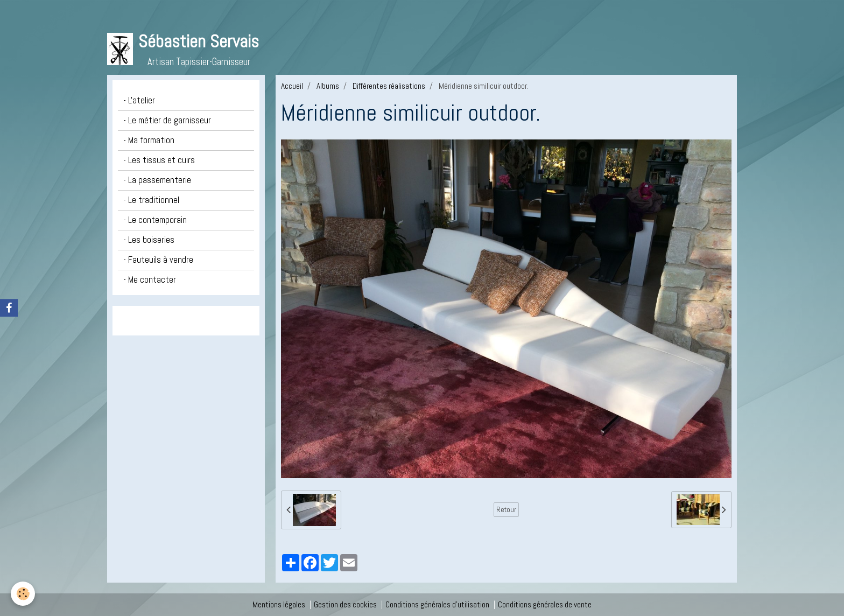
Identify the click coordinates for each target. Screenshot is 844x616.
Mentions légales (279, 604)
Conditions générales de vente (545, 604)
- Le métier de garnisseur (167, 120)
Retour (506, 509)
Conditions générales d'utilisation (437, 604)
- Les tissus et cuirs (159, 160)
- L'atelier (139, 100)
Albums (328, 86)
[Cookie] (23, 594)
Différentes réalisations (389, 86)
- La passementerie (157, 180)
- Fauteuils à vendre (158, 260)
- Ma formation (149, 140)
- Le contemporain (155, 220)
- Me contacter (150, 280)
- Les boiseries (149, 240)
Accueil (292, 86)
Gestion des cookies (345, 604)
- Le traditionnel (151, 200)
